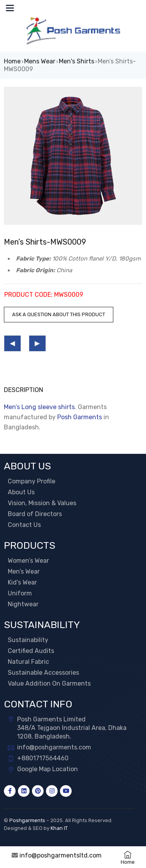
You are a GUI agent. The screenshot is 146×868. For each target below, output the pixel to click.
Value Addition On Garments (49, 683)
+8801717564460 (43, 758)
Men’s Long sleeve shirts (39, 407)
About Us (21, 492)
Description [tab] (24, 390)
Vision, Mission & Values (42, 503)
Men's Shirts (77, 61)
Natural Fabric (28, 662)
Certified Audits (31, 651)
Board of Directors (35, 514)
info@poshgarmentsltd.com (61, 855)
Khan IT (59, 828)
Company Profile (32, 481)
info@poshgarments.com (54, 747)
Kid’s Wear (22, 582)
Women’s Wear (28, 561)
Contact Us (24, 525)
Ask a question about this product (59, 314)
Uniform (20, 593)
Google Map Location (47, 769)
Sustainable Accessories (43, 673)
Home (12, 61)
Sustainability (28, 640)
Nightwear (23, 604)
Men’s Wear (24, 571)
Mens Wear (40, 61)
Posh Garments (80, 417)
